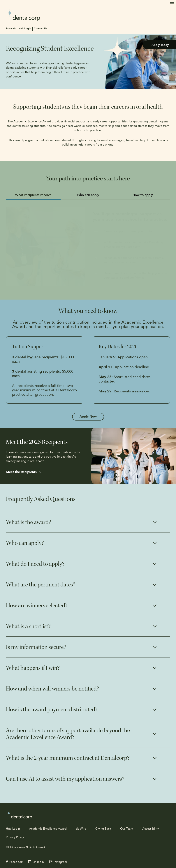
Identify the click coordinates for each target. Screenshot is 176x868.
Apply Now (88, 417)
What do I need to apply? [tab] (35, 564)
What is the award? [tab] (28, 522)
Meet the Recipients (21, 472)
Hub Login (25, 29)
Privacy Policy (15, 837)
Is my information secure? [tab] (36, 647)
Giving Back (103, 829)
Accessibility (151, 829)
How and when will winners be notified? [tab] (52, 689)
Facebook (16, 862)
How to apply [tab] (143, 195)
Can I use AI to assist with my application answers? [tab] (65, 779)
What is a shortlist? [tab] (28, 626)
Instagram (60, 862)
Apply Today (160, 45)
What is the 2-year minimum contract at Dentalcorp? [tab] (68, 758)
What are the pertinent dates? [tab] (41, 585)
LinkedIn (38, 862)
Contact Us (41, 29)
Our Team (127, 829)
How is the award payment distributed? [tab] (52, 709)
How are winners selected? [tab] (37, 605)
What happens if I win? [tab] (33, 668)
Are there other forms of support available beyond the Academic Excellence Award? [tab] (68, 734)
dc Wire (81, 829)
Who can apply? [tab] (25, 543)
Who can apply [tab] (88, 195)
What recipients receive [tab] (33, 195)
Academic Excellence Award (48, 829)
